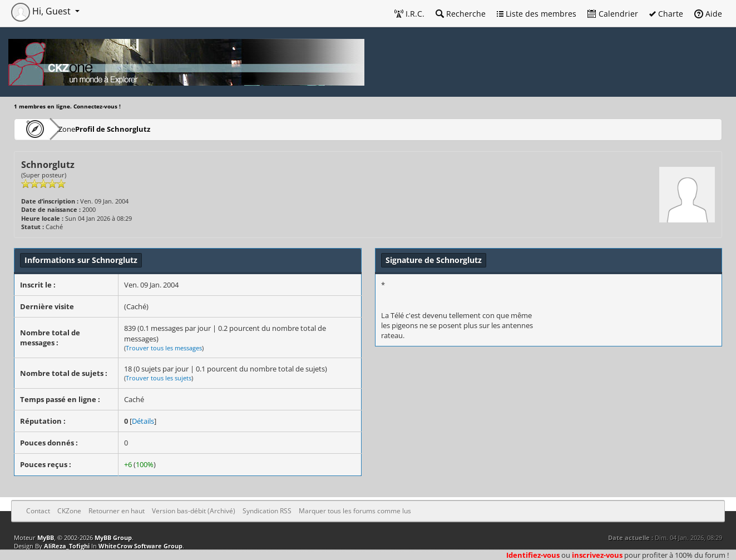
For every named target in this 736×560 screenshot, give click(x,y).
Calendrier (613, 14)
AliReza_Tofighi (67, 546)
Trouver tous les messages (164, 348)
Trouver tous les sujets (159, 378)
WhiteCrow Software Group (140, 546)
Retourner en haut (117, 511)
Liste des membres (537, 14)
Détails (143, 421)
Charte (666, 14)
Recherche (461, 14)
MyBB (46, 537)
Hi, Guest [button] (42, 11)
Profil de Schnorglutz (144, 129)
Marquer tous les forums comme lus (355, 511)
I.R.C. (409, 14)
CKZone (78, 129)
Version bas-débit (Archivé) (194, 511)
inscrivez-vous (597, 555)
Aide (708, 14)
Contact (38, 511)
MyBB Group (113, 537)
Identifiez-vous (533, 555)
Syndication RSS (267, 511)
